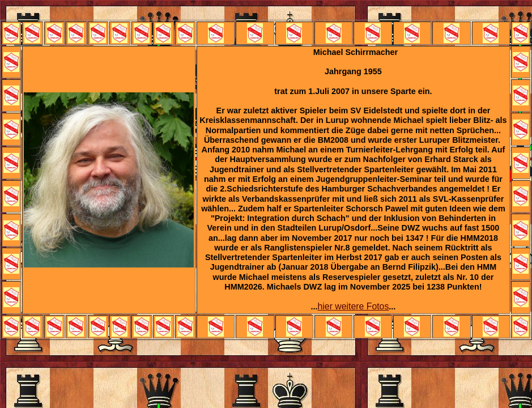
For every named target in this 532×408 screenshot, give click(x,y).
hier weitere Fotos (354, 306)
